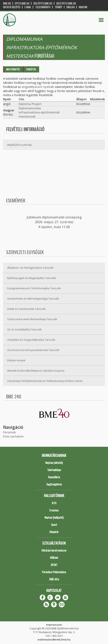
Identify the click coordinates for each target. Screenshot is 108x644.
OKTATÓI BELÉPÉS (12, 7)
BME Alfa (54, 579)
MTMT (54, 565)
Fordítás (31, 69)
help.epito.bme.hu (66, 3)
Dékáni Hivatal (16, 360)
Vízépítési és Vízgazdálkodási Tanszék (31, 340)
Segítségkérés (54, 484)
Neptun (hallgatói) (54, 517)
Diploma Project (30, 104)
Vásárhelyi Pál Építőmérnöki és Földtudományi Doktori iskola (45, 381)
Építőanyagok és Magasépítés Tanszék (32, 278)
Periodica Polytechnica (54, 572)
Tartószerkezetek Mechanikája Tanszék (32, 319)
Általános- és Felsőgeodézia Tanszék (30, 268)
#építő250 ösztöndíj (19, 145)
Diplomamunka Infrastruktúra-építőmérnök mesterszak (39, 112)
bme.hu (7, 3)
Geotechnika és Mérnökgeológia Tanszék (33, 299)
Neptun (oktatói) (54, 463)
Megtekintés (13, 69)
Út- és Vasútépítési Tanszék (24, 329)
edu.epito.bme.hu (43, 3)
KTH (54, 503)
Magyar (83, 7)
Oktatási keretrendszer (54, 550)
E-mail (28, 7)
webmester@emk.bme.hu (54, 639)
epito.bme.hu (22, 3)
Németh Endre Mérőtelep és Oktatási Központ (36, 371)
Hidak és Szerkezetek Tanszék (26, 309)
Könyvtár (54, 532)
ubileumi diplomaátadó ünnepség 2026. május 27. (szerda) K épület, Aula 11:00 (55, 222)
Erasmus (54, 510)
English (71, 7)
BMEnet (54, 557)
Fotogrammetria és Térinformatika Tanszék (34, 288)
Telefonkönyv (43, 7)
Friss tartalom (13, 436)
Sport (54, 524)
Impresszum (54, 625)
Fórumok (9, 432)
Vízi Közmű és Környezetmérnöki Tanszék (33, 350)
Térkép (59, 7)
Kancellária (54, 477)
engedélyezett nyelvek (38, 87)
